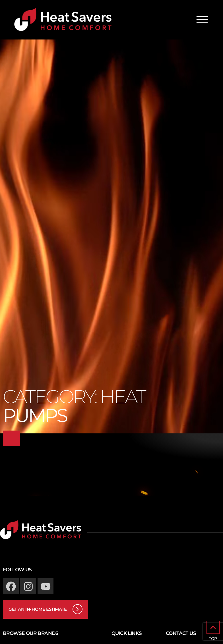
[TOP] (213, 627)
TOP (213, 639)
